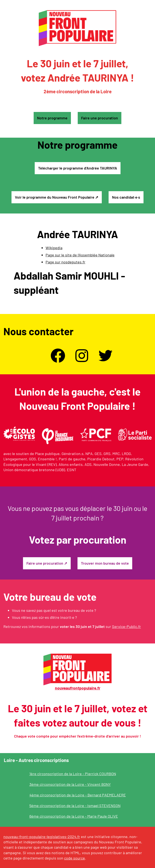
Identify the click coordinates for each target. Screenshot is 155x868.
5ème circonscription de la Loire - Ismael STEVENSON (75, 806)
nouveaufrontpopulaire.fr (78, 688)
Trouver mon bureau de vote (105, 563)
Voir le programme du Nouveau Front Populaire (55, 197)
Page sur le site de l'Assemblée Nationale (80, 255)
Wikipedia (54, 248)
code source (75, 858)
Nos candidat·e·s (126, 197)
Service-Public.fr (126, 626)
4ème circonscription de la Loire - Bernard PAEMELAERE (78, 795)
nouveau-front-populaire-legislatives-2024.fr (42, 837)
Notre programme (52, 118)
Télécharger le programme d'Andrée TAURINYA (78, 168)
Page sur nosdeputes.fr (65, 262)
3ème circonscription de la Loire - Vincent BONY (70, 784)
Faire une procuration (100, 118)
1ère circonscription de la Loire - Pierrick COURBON (73, 774)
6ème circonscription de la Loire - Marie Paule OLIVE (74, 816)
